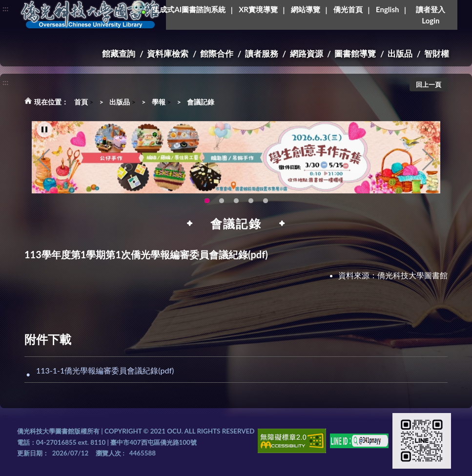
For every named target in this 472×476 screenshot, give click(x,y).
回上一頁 (429, 84)
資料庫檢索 (168, 53)
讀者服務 (262, 53)
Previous (44, 163)
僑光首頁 (348, 9)
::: (5, 8)
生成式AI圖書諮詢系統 (189, 9)
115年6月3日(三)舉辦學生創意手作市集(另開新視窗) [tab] (207, 204)
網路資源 (307, 53)
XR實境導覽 (258, 9)
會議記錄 (201, 102)
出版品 (400, 53)
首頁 (81, 102)
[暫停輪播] (44, 133)
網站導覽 (306, 9)
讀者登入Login (431, 15)
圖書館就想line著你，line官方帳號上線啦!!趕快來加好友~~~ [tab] (266, 204)
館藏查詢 (119, 53)
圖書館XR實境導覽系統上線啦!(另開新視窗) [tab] (236, 204)
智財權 (437, 53)
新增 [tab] (251, 204)
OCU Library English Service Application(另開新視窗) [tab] (222, 204)
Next (428, 163)
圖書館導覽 (355, 53)
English (387, 9)
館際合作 (217, 53)
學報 (159, 102)
